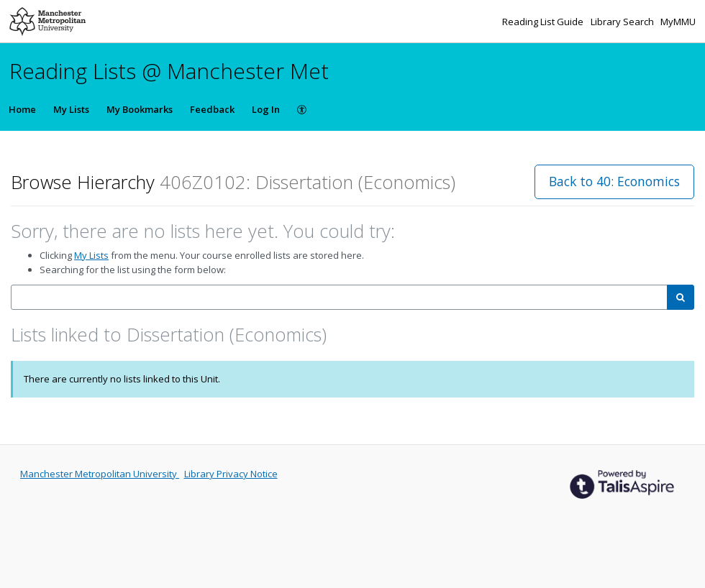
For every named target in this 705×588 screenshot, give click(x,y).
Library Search (623, 22)
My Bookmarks (140, 109)
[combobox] (339, 297)
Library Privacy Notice (231, 474)
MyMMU (678, 22)
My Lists (71, 109)
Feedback (212, 109)
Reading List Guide (544, 22)
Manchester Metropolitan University (100, 474)
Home (22, 109)
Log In (266, 109)
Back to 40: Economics (614, 181)
